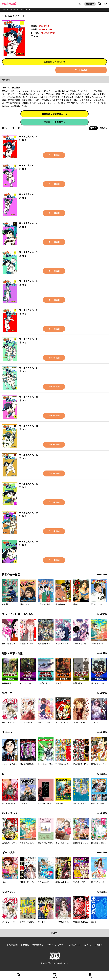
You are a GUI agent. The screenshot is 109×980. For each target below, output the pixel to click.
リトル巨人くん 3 (28, 194)
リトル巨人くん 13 (29, 484)
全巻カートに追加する (54, 122)
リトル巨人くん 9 (28, 368)
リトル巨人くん (25, 10)
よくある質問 (12, 945)
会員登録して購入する (54, 62)
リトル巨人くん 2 (28, 166)
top (4, 10)
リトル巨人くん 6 (28, 281)
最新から (103, 128)
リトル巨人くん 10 (29, 397)
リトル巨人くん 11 (28, 426)
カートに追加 (81, 70)
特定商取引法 (38, 945)
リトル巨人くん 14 (29, 513)
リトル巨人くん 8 (28, 339)
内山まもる (44, 26)
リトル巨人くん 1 (28, 137)
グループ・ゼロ (46, 29)
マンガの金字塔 (48, 33)
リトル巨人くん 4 (28, 223)
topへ (54, 933)
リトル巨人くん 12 (29, 455)
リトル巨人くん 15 (29, 542)
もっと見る (102, 574)
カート (55, 978)
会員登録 (90, 4)
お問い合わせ (75, 945)
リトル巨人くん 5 (28, 252)
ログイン (78, 4)
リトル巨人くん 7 (28, 310)
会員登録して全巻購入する (54, 114)
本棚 (91, 978)
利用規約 (25, 945)
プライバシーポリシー (56, 945)
